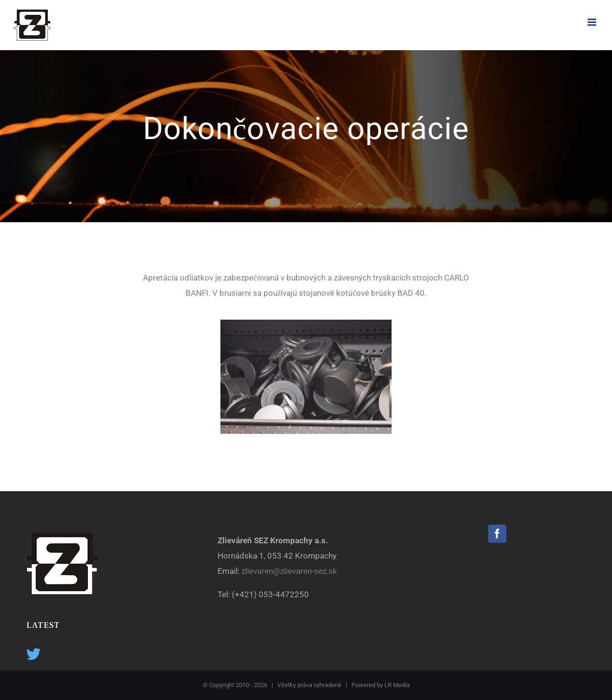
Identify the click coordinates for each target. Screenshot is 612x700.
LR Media (397, 685)
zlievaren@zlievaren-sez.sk (290, 571)
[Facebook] (497, 534)
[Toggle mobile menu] (593, 22)
